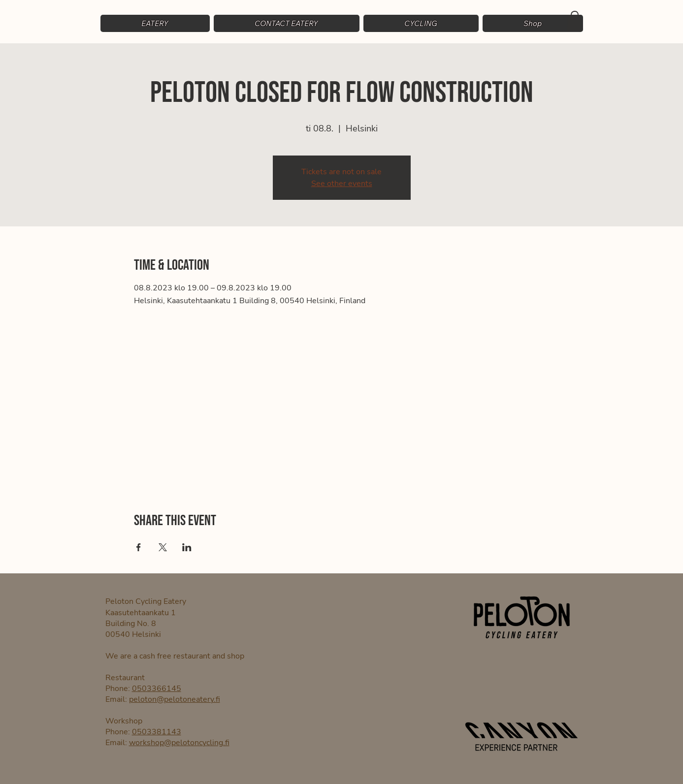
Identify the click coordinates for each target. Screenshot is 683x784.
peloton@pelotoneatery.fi (175, 699)
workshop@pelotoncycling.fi (179, 743)
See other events (342, 184)
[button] (421, 23)
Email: (117, 699)
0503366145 (157, 689)
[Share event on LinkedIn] (187, 547)
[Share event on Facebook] (139, 547)
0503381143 (157, 732)
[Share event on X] (163, 547)
